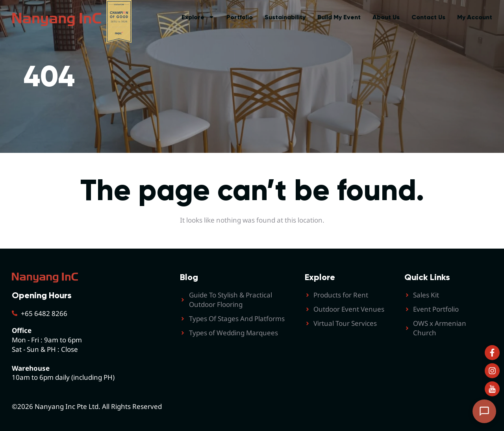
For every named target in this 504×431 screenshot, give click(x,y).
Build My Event (339, 17)
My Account (475, 17)
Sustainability (285, 17)
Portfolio (240, 17)
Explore (198, 17)
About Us (386, 17)
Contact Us (428, 17)
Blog (189, 277)
